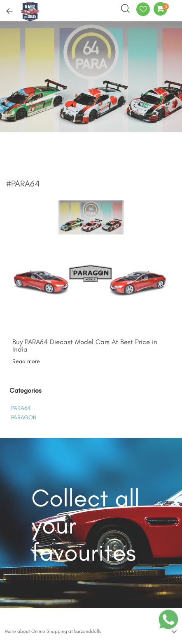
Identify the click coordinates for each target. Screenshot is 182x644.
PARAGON (24, 417)
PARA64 (21, 408)
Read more (26, 361)
